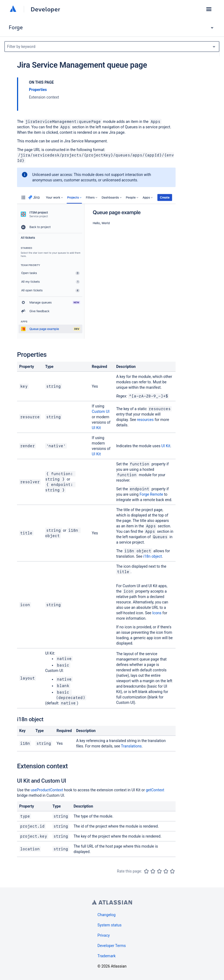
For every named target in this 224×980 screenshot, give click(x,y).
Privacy (103, 935)
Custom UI (101, 411)
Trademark (106, 956)
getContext (155, 790)
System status (109, 925)
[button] (209, 9)
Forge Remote (151, 494)
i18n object (153, 556)
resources (145, 420)
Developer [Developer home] (45, 9)
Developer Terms (112, 946)
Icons (157, 613)
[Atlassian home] (13, 9)
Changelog (106, 915)
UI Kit (96, 428)
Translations (131, 746)
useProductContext (47, 790)
